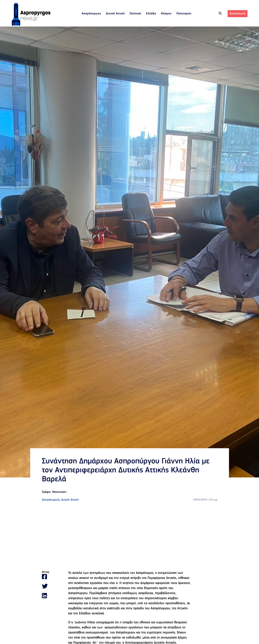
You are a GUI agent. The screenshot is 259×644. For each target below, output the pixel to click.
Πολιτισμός (184, 14)
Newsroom (59, 492)
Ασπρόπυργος (91, 14)
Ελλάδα (151, 14)
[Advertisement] (130, 536)
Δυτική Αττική (115, 14)
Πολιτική (135, 14)
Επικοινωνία (238, 14)
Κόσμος (166, 14)
